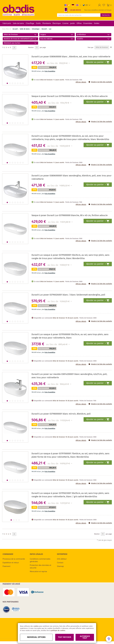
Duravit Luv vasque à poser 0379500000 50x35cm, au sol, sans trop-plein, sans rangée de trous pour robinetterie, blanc (70, 336)
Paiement (6, 566)
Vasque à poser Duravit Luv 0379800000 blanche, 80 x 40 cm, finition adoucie (70, 215)
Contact (60, 563)
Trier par (90, 47)
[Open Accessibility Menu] (109, 639)
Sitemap (60, 566)
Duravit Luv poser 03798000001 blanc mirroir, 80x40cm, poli (61, 414)
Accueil (15, 29)
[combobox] (79, 15)
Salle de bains (25, 29)
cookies (36, 626)
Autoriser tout (85, 637)
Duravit (44, 29)
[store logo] (18, 10)
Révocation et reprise (38, 571)
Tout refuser (64, 637)
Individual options (36, 637)
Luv (50, 29)
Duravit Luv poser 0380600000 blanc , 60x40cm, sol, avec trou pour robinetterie (71, 57)
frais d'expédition (50, 71)
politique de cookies (58, 631)
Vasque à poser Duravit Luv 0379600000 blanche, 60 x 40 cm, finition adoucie (70, 96)
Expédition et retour (11, 563)
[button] (87, 5)
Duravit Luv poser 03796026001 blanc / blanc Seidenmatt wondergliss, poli (68, 295)
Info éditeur (62, 559)
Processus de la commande (14, 559)
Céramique (36, 29)
